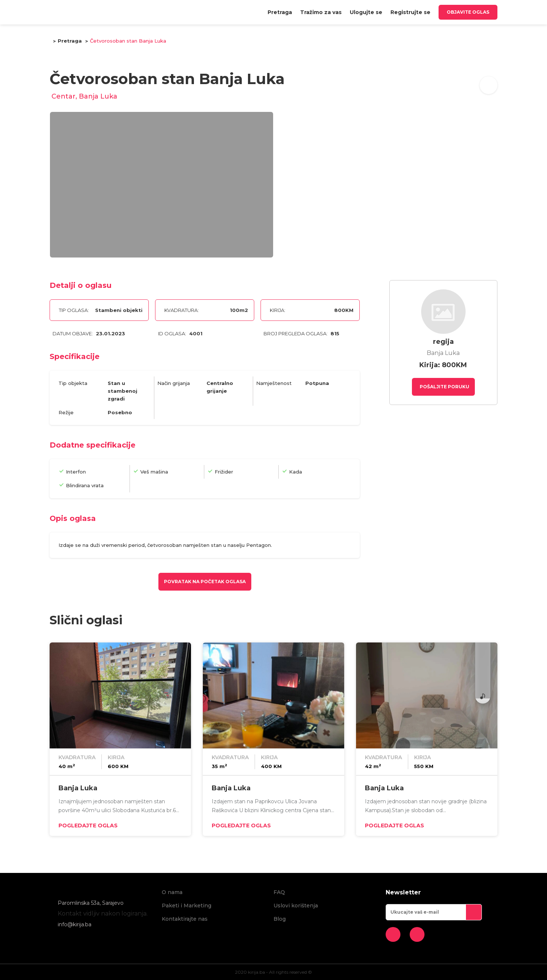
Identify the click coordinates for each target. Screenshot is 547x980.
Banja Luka (78, 788)
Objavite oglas (468, 12)
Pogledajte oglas (88, 825)
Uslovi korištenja (296, 906)
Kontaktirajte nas (185, 919)
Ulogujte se (366, 12)
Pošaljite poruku (444, 387)
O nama (172, 892)
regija (443, 342)
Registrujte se (410, 12)
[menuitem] (280, 12)
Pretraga (280, 12)
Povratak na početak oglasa (205, 582)
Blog (280, 919)
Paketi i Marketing (187, 906)
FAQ (279, 892)
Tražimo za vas (321, 12)
